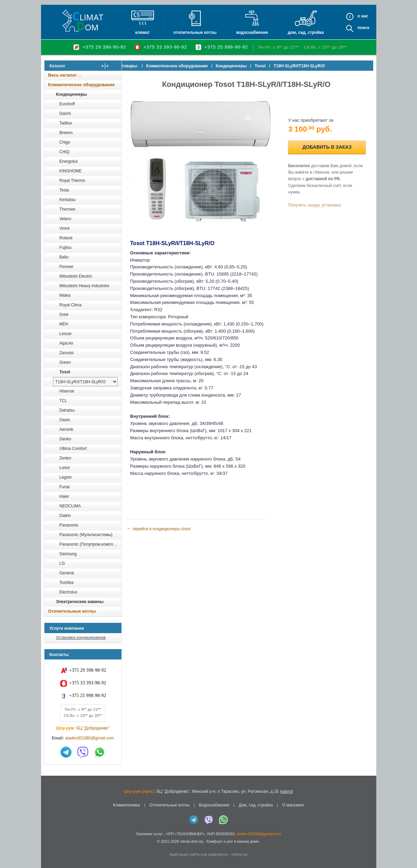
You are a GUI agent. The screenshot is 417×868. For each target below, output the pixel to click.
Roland (66, 238)
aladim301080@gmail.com (90, 738)
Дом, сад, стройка (306, 32)
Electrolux (69, 592)
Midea (65, 295)
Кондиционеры (71, 94)
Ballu (64, 257)
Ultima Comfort (73, 449)
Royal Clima (71, 305)
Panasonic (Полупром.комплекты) (90, 544)
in (50, 846)
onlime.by (239, 854)
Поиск (363, 28)
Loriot (65, 468)
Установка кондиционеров (81, 638)
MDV (64, 324)
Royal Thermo (72, 181)
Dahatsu (67, 410)
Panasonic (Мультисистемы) (86, 535)
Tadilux (66, 123)
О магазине (293, 805)
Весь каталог (63, 75)
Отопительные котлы (195, 32)
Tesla (64, 190)
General (67, 573)
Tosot (65, 372)
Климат (142, 32)
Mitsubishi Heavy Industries (84, 286)
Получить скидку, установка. (318, 203)
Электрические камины (80, 602)
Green (65, 362)
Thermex (68, 209)
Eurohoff (67, 104)
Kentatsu (68, 200)
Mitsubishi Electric (76, 276)
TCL (63, 401)
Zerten (66, 458)
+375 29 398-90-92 (104, 47)
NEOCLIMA (70, 506)
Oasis (65, 420)
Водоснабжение (252, 32)
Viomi (65, 228)
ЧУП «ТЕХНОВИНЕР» (186, 834)
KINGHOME (71, 171)
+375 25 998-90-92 (226, 47)
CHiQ (64, 152)
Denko (66, 439)
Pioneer (67, 267)
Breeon (66, 133)
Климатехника (127, 805)
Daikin (65, 516)
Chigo (65, 142)
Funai (65, 487)
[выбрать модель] (85, 382)
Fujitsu (66, 248)
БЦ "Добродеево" (93, 728)
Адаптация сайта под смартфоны (199, 854)
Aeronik (67, 429)
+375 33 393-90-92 (165, 47)
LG (62, 563)
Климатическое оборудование (82, 85)
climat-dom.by (192, 841)
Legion (66, 477)
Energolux (69, 161)
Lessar (66, 334)
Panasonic (69, 525)
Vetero (66, 219)
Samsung (68, 554)
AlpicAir (67, 343)
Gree (64, 315)
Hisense (67, 391)
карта (286, 791)
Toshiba (67, 583)
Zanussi (67, 353)
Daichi (65, 113)
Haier (64, 496)
